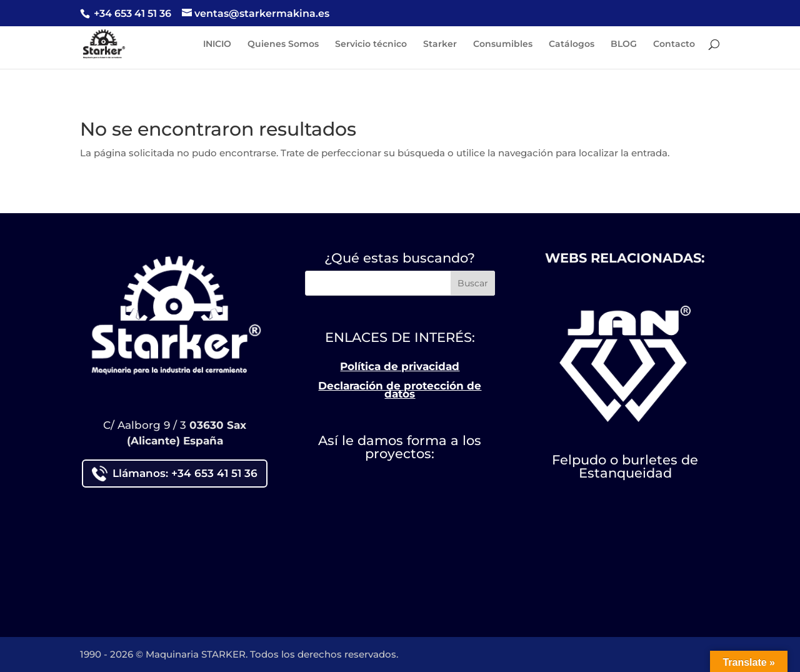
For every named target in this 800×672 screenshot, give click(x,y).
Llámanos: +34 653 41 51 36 (175, 474)
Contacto (674, 44)
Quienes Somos (283, 44)
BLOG (624, 44)
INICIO (217, 44)
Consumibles (503, 44)
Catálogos (572, 44)
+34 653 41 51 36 (131, 13)
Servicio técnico (371, 44)
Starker (440, 44)
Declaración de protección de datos (400, 390)
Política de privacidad (400, 366)
